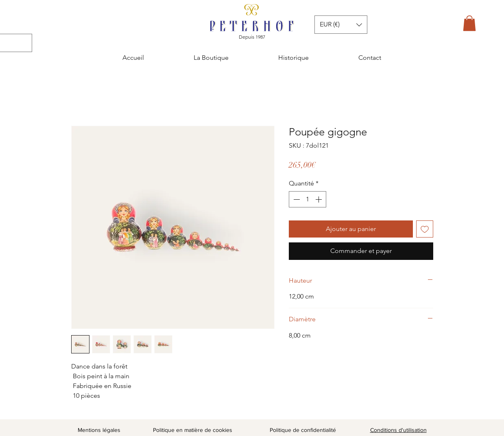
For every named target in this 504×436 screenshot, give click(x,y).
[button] (469, 23)
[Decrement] (296, 199)
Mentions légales (99, 430)
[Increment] (319, 199)
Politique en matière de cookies (193, 430)
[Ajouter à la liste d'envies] (425, 229)
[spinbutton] (308, 199)
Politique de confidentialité (303, 430)
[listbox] (341, 25)
